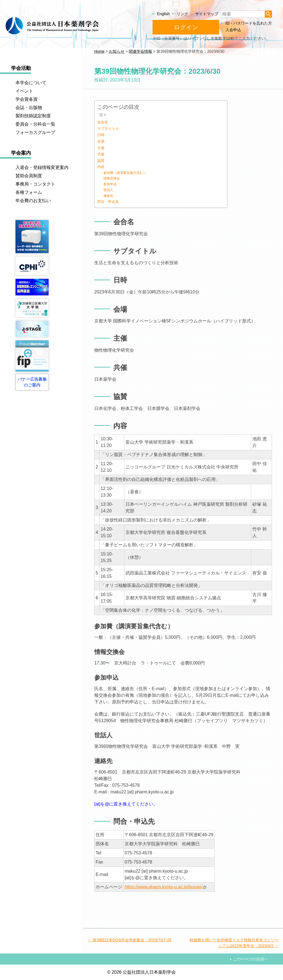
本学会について (31, 83)
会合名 (103, 122)
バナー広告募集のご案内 (32, 382)
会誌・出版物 (29, 108)
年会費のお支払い (33, 201)
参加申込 (110, 184)
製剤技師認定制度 (33, 116)
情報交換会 (112, 178)
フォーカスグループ (35, 132)
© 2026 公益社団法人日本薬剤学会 (141, 972)
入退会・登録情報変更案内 (42, 167)
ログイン (186, 27)
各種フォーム (29, 192)
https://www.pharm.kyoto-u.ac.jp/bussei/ (164, 887)
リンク (182, 14)
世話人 (108, 190)
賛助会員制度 (29, 176)
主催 (101, 148)
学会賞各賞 (27, 99)
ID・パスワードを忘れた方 (249, 23)
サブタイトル (108, 129)
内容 (101, 167)
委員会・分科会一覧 (35, 124)
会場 (101, 141)
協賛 (101, 161)
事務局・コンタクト (35, 184)
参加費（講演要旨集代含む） (125, 173)
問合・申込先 (108, 202)
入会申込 (233, 30)
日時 (101, 135)
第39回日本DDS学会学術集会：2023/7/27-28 (132, 940)
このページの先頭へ (250, 959)
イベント (24, 91)
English (163, 14)
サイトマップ (207, 14)
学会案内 (21, 153)
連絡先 (108, 196)
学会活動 (21, 68)
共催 (101, 154)
